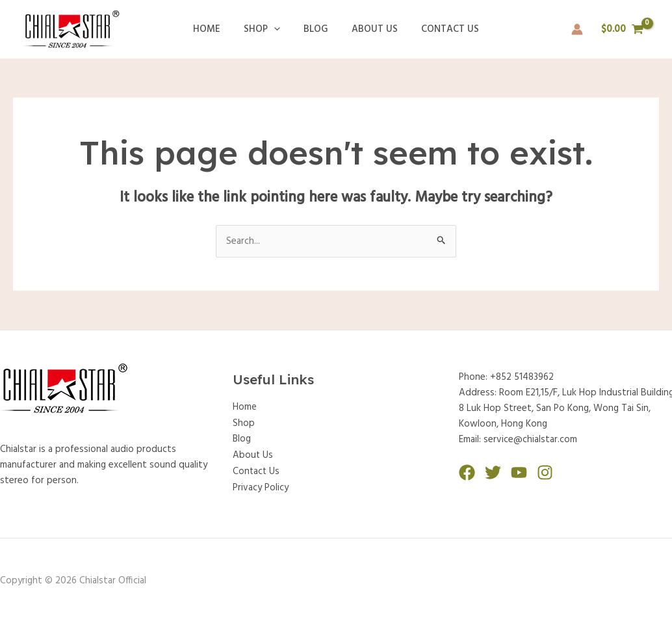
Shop (266, 29)
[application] (278, 29)
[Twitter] (493, 472)
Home (214, 29)
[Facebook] (467, 472)
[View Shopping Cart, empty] (623, 30)
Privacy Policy (261, 485)
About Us (371, 29)
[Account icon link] (577, 29)
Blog (316, 29)
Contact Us (442, 29)
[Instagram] (545, 472)
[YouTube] (519, 472)
